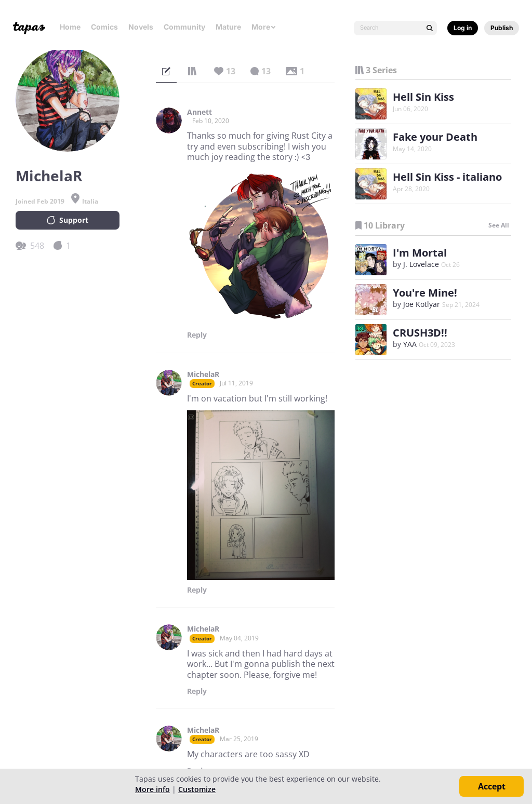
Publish (502, 28)
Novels (141, 27)
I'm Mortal (420, 253)
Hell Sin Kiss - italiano (447, 177)
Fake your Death (435, 137)
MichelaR (203, 374)
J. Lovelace (421, 264)
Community (184, 27)
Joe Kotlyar (422, 304)
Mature (228, 27)
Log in (463, 28)
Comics (104, 27)
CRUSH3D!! (420, 333)
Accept (492, 786)
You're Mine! (425, 293)
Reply (197, 335)
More (264, 27)
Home (70, 27)
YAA (410, 344)
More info (152, 789)
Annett (199, 112)
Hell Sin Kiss (423, 97)
